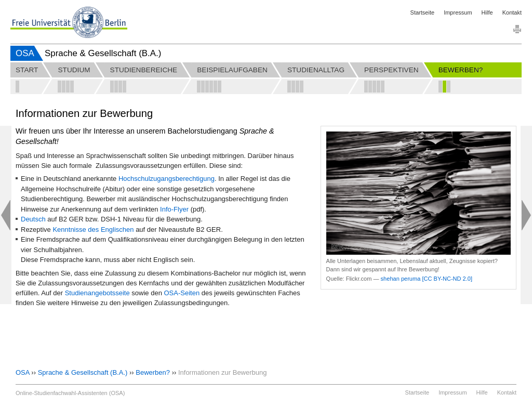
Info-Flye (173, 209)
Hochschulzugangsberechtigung (167, 179)
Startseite (422, 12)
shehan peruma (401, 279)
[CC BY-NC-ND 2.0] (447, 279)
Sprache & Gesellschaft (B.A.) (83, 372)
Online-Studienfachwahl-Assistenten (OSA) (70, 393)
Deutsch (33, 219)
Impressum (458, 12)
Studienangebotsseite (98, 293)
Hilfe (487, 12)
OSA (25, 53)
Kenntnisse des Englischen (93, 229)
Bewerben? (153, 372)
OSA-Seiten (182, 293)
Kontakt (512, 12)
